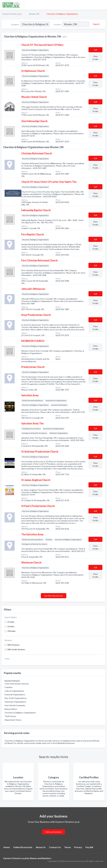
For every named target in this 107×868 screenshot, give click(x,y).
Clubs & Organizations (14, 691)
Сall (95, 50)
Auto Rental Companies (15, 705)
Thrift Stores (10, 716)
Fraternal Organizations (15, 694)
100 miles (11, 631)
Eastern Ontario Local (12, 14)
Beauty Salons (11, 709)
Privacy (78, 847)
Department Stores (13, 720)
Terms (68, 847)
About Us (41, 847)
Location (57, 24)
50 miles (11, 626)
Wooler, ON (34, 14)
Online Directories (23, 847)
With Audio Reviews (16, 649)
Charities (9, 687)
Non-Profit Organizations (16, 698)
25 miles (11, 622)
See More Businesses (54, 596)
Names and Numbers (41, 858)
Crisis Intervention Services (17, 684)
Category (15, 24)
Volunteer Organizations (15, 702)
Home (7, 847)
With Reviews (13, 645)
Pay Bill (89, 847)
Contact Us (55, 847)
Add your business (53, 832)
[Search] (96, 24)
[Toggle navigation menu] (103, 5)
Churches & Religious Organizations (20, 713)
